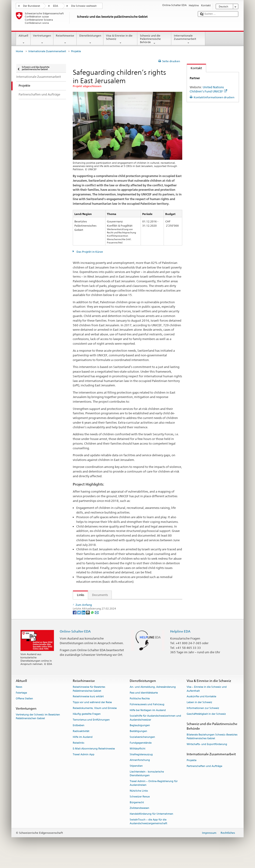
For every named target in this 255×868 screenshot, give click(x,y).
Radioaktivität (81, 741)
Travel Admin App (84, 764)
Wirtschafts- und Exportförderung (207, 754)
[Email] (97, 622)
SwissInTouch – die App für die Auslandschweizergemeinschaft (148, 832)
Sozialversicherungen (142, 747)
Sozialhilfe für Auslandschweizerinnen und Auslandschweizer (155, 728)
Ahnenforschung (140, 770)
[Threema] (88, 622)
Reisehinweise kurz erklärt (88, 706)
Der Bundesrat (31, 6)
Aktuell (23, 39)
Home (19, 51)
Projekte (192, 770)
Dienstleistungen (90, 39)
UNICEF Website (89, 604)
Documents (100, 595)
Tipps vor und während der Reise (92, 712)
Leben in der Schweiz (199, 712)
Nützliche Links (139, 801)
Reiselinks (78, 753)
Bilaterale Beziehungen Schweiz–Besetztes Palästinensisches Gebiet (212, 747)
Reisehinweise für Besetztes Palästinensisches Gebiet (89, 699)
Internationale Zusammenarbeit (188, 39)
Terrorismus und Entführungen (91, 730)
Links (79, 595)
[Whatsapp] (93, 622)
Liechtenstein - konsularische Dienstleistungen (147, 784)
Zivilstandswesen (139, 818)
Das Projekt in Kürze (89, 252)
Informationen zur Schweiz (203, 718)
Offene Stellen (24, 709)
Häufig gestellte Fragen (87, 724)
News (19, 697)
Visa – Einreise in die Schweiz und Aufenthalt (207, 699)
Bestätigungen (138, 741)
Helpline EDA (180, 641)
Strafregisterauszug (141, 764)
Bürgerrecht (137, 812)
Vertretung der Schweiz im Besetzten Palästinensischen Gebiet (38, 727)
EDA (56, 6)
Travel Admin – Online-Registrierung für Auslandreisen (154, 793)
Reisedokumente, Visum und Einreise (95, 718)
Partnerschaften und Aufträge (204, 776)
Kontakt (195, 68)
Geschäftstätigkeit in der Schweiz (206, 724)
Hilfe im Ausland (83, 747)
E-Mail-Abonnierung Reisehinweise (94, 758)
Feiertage (21, 703)
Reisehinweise (65, 39)
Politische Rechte (140, 709)
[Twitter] (79, 622)
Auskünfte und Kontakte (201, 706)
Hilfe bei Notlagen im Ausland (148, 720)
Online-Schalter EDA (75, 641)
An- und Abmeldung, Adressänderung (153, 697)
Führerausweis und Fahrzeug (147, 714)
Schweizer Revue (140, 807)
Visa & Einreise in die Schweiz (120, 39)
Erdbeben (79, 735)
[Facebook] (75, 622)
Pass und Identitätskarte (144, 703)
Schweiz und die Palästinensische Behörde (154, 39)
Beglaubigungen (140, 735)
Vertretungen (42, 39)
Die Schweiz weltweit (84, 6)
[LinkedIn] (84, 622)
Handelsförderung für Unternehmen (151, 824)
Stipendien (136, 776)
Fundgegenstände (141, 753)
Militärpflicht (137, 758)
